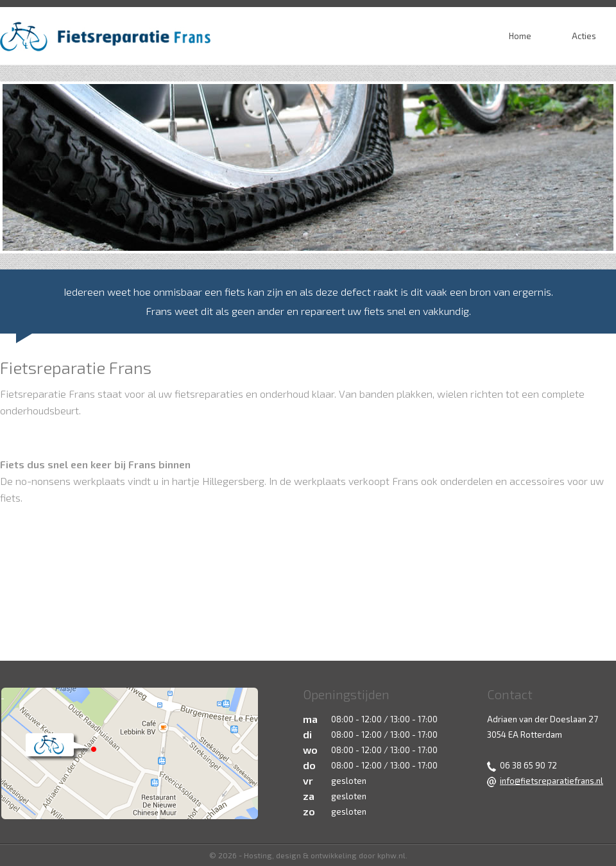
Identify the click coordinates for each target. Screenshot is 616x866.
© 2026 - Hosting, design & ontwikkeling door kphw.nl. (308, 855)
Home (520, 36)
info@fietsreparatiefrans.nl (552, 781)
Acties (584, 36)
